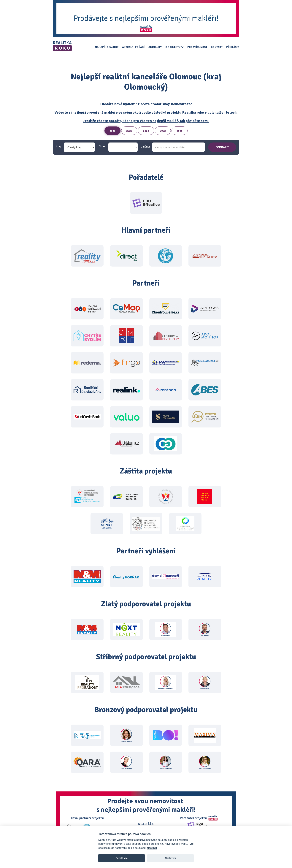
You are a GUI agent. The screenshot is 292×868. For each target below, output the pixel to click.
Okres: (102, 146)
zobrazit (222, 147)
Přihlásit (233, 47)
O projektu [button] (174, 47)
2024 (129, 131)
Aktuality (155, 47)
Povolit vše (122, 858)
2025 (112, 131)
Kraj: (59, 146)
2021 (180, 131)
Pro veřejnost (197, 47)
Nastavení (170, 858)
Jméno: (146, 147)
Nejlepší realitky (107, 47)
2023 (146, 131)
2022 (163, 131)
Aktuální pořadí (133, 47)
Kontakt (217, 47)
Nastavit (152, 848)
